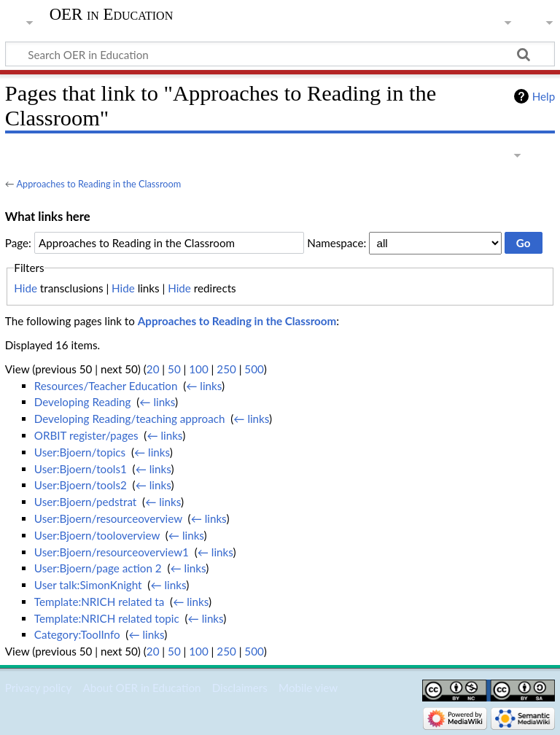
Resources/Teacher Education (106, 386)
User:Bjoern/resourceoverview (108, 518)
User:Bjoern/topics (80, 452)
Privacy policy (38, 688)
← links (204, 386)
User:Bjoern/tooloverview (97, 535)
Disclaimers (240, 688)
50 (174, 369)
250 (226, 369)
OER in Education (112, 15)
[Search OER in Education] (280, 54)
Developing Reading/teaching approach (130, 419)
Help (544, 96)
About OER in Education (141, 688)
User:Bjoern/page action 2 (98, 568)
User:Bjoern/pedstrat (85, 502)
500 (254, 369)
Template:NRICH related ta (99, 602)
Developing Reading (83, 402)
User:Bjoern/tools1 (81, 469)
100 (198, 369)
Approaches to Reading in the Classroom (98, 184)
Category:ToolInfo (77, 634)
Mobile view (308, 688)
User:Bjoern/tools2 (81, 485)
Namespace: (337, 243)
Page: (18, 243)
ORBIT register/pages (86, 435)
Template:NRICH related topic (107, 618)
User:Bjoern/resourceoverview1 (112, 552)
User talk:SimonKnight (88, 585)
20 (153, 369)
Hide (26, 288)
